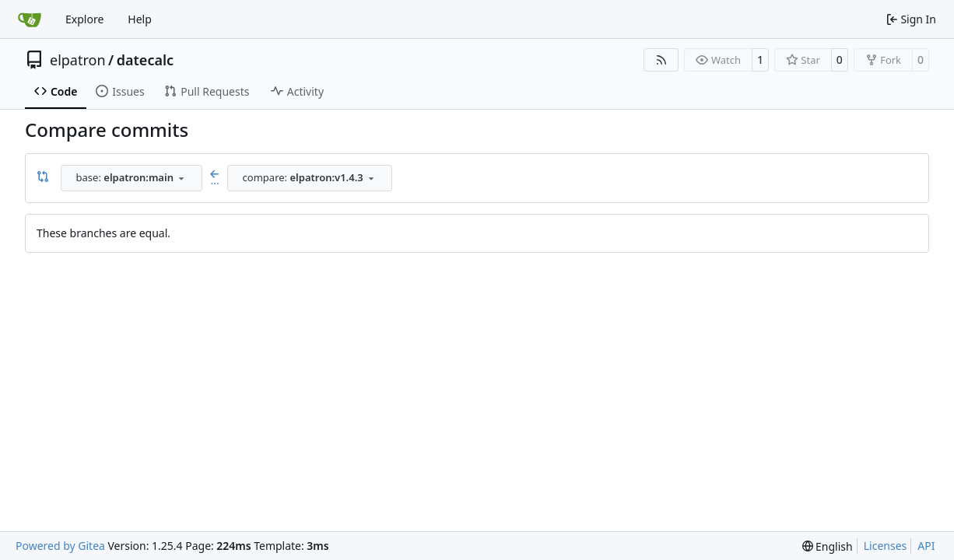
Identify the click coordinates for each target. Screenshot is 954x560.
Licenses (886, 546)
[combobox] (132, 178)
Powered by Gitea (60, 546)
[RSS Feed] (661, 60)
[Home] (30, 19)
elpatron (78, 60)
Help (140, 19)
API (926, 546)
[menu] (828, 546)
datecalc (145, 60)
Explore (84, 19)
